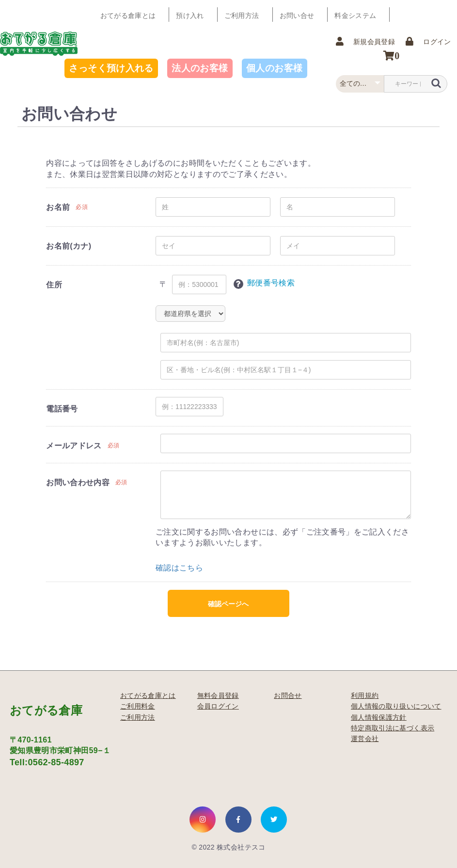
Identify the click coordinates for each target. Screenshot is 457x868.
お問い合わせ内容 (78, 482)
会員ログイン (218, 706)
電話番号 (62, 409)
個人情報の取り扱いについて (396, 706)
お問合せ (288, 695)
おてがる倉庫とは (128, 15)
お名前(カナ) (69, 246)
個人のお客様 (274, 68)
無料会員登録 (218, 695)
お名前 (58, 207)
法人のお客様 (200, 68)
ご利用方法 (242, 15)
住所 (54, 285)
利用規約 (365, 695)
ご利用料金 (138, 706)
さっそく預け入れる (111, 68)
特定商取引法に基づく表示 (393, 728)
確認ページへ (228, 604)
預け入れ (190, 15)
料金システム (355, 15)
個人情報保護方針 (379, 717)
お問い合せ (297, 15)
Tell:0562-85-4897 (47, 762)
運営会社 (365, 739)
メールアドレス (74, 446)
